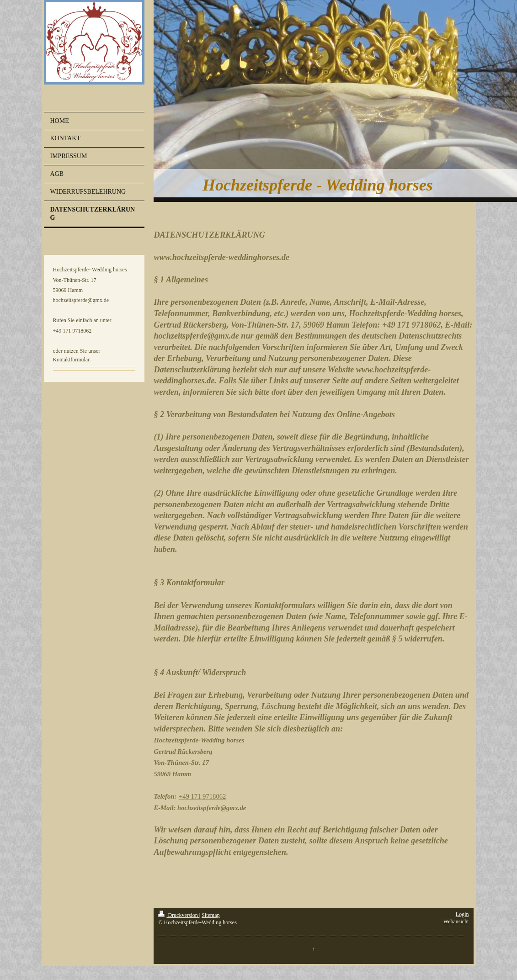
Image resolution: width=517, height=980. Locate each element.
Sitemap (211, 915)
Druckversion (179, 915)
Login (462, 914)
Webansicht (456, 922)
